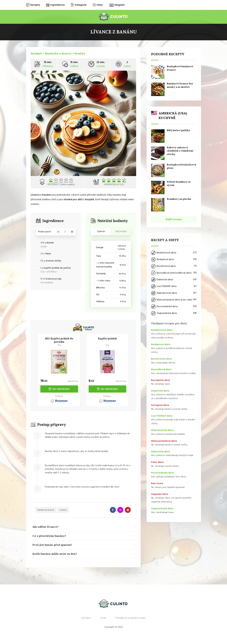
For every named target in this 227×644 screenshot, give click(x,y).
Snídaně (36, 53)
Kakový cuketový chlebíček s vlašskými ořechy (180, 151)
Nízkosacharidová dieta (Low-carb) (174, 300)
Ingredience (55, 5)
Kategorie (79, 5)
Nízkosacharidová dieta (164, 441)
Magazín (117, 5)
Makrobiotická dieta (174, 293)
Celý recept (121, 231)
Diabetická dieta (174, 280)
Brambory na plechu (179, 199)
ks (46, 254)
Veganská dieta (160, 494)
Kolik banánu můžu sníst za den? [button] (55, 554)
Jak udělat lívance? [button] (45, 527)
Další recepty (174, 219)
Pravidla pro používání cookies (131, 618)
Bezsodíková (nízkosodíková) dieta (174, 273)
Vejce (48, 254)
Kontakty (86, 618)
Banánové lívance (46, 510)
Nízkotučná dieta (160, 451)
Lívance (63, 510)
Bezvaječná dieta (160, 380)
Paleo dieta (157, 462)
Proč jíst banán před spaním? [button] (52, 545)
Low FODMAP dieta (174, 286)
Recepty (33, 5)
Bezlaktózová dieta (174, 253)
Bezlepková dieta (174, 259)
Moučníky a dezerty (58, 53)
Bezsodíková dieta (161, 369)
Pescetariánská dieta (174, 306)
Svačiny (80, 53)
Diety (98, 5)
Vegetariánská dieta (174, 313)
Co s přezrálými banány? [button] (49, 536)
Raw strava (157, 483)
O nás (103, 618)
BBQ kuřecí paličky (178, 130)
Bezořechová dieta (174, 266)
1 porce (101, 231)
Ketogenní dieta (160, 405)
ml (51, 279)
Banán (50, 243)
